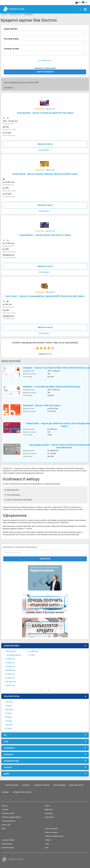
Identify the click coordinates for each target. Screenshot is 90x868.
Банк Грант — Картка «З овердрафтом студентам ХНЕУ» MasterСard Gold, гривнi (45, 296)
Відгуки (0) (50, 109)
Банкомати (49, 813)
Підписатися (45, 559)
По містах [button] (8, 767)
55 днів (9, 713)
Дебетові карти (76, 785)
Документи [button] (9, 754)
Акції (47, 848)
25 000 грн (10, 674)
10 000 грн (10, 659)
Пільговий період (11, 39)
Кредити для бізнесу (22, 792)
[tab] (45, 646)
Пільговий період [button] (12, 696)
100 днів (9, 725)
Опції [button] (6, 742)
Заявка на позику (51, 832)
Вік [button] (5, 735)
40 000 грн (10, 686)
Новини (48, 840)
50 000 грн (34, 651)
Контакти (5, 810)
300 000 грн (11, 682)
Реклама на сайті (8, 813)
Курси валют (49, 817)
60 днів (9, 717)
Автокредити (59, 785)
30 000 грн (10, 678)
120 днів (9, 702)
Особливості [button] (9, 748)
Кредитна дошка (8, 848)
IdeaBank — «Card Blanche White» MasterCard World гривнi (51, 387)
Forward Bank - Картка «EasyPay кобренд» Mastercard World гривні (45, 174)
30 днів (9, 728)
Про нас (5, 806)
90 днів (9, 721)
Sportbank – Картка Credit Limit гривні (42, 405)
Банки (47, 806)
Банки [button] (6, 774)
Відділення (49, 810)
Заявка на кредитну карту (54, 836)
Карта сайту (6, 825)
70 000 (32, 655)
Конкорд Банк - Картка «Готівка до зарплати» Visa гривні (45, 113)
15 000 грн (10, 663)
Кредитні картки (42, 785)
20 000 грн (10, 666)
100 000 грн (11, 651)
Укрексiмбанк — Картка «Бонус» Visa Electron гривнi (45, 235)
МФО (4, 829)
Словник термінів (8, 840)
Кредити (26, 785)
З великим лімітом (13, 655)
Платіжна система (11, 49)
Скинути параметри (45, 72)
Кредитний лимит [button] (12, 646)
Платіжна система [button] (11, 761)
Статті (47, 844)
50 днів (9, 706)
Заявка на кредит (51, 829)
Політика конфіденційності (12, 817)
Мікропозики (12, 785)
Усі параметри (45, 61)
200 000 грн (11, 670)
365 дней (9, 709)
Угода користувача (9, 821)
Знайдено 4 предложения (45, 68)
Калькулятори (7, 844)
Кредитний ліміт (11, 29)
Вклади (5, 792)
